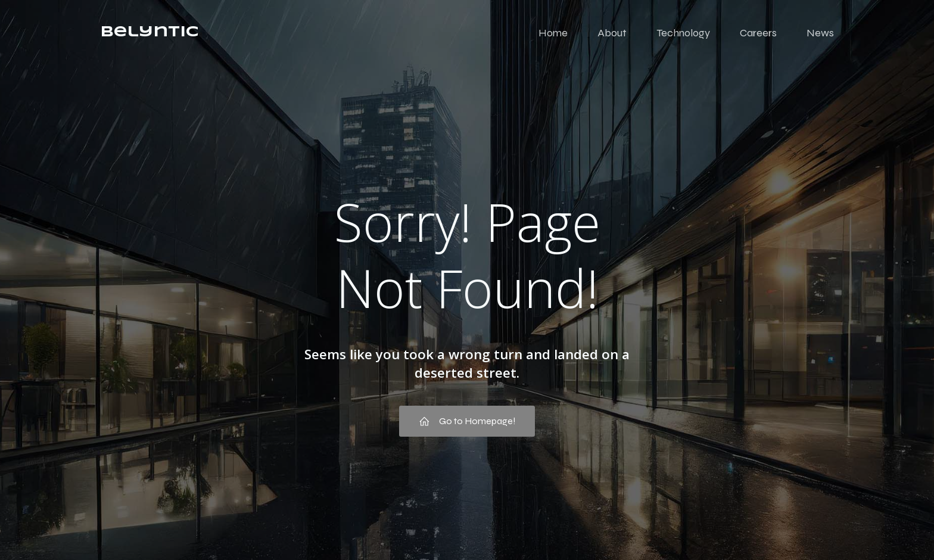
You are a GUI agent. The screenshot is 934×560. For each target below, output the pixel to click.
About (612, 33)
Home (553, 33)
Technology (683, 33)
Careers (758, 33)
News (820, 33)
